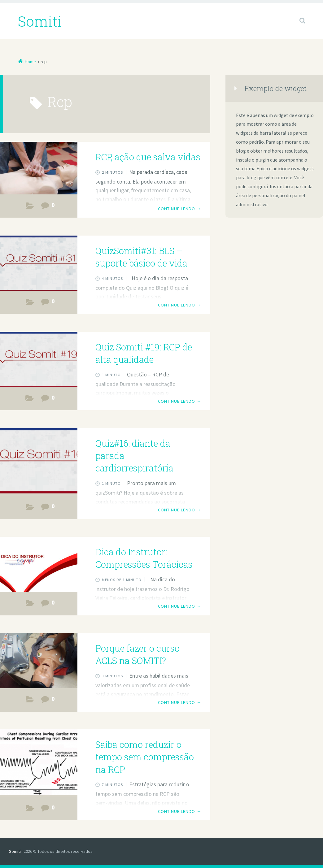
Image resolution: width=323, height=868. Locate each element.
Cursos (30, 701)
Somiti (15, 851)
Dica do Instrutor (30, 400)
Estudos (30, 207)
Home (30, 62)
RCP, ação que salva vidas (148, 157)
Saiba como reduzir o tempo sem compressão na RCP (145, 757)
